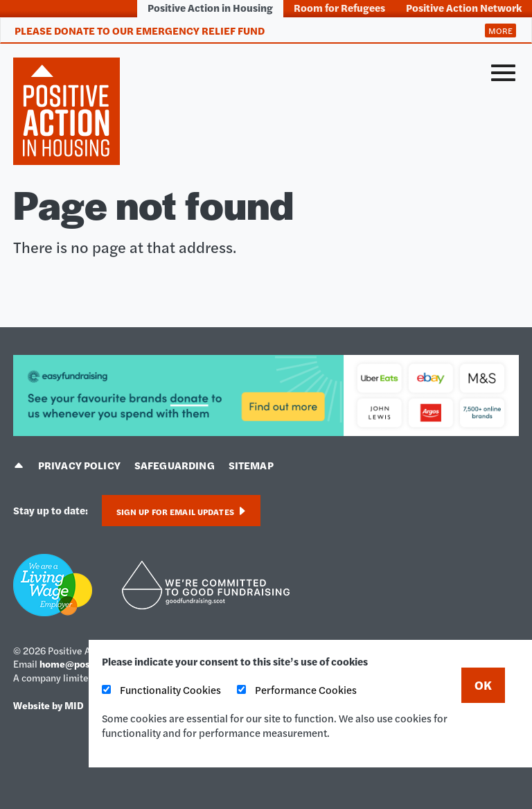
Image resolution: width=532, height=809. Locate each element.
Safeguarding (175, 465)
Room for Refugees (339, 7)
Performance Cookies (297, 689)
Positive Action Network (464, 7)
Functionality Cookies (161, 689)
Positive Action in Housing (210, 7)
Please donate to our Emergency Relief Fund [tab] (140, 30)
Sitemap (251, 465)
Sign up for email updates (181, 512)
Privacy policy (79, 465)
